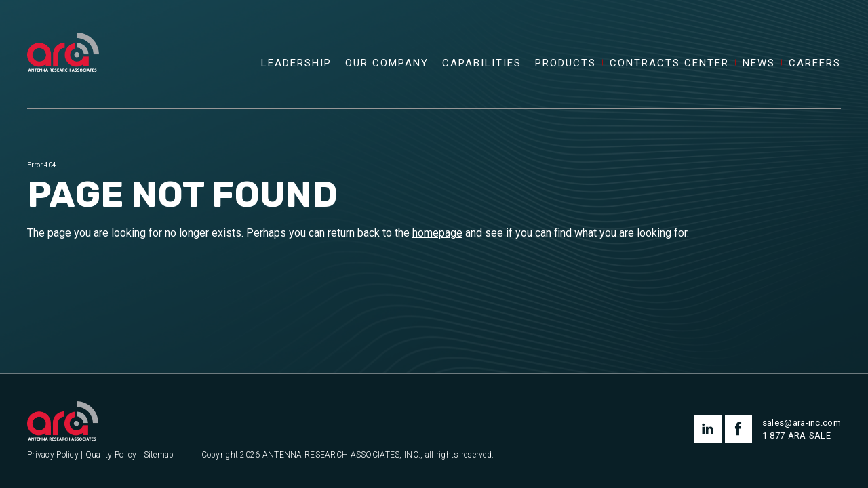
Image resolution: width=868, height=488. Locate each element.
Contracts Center (669, 63)
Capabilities (482, 63)
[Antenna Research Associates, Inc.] (63, 37)
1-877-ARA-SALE (796, 435)
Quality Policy (111, 455)
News (759, 63)
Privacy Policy (53, 455)
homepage (437, 233)
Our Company (387, 63)
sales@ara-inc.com (802, 423)
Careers (815, 63)
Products (566, 63)
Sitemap (159, 455)
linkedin (708, 429)
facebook (738, 429)
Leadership (296, 63)
